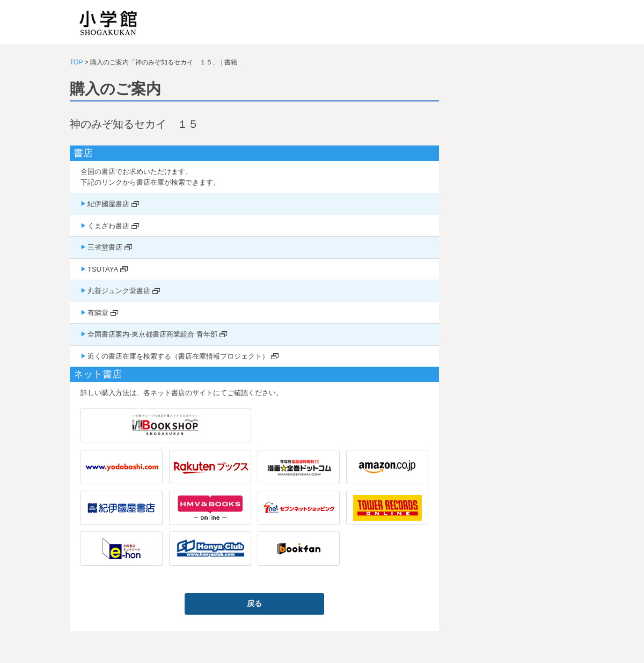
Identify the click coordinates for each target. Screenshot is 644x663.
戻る (254, 603)
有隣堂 (98, 313)
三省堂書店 (105, 247)
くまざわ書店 (108, 226)
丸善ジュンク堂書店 (119, 291)
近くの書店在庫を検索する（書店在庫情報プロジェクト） (178, 356)
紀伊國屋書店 (108, 204)
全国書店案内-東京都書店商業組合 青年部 (152, 334)
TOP (76, 62)
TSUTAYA (103, 269)
